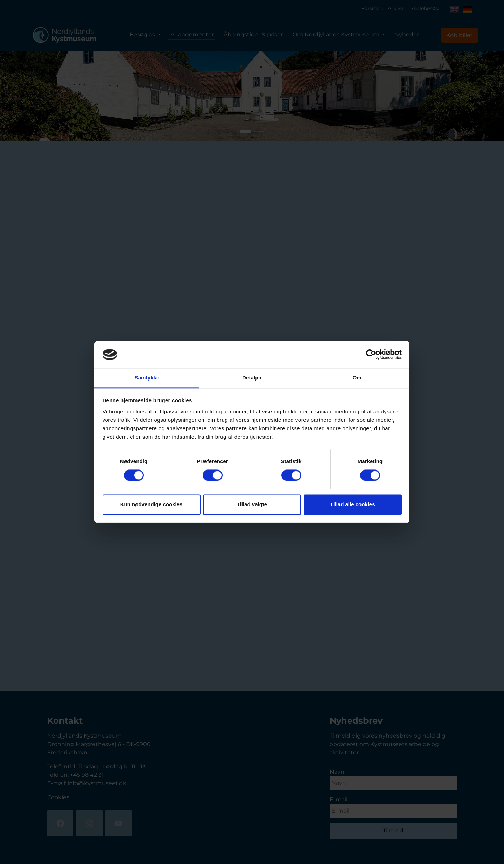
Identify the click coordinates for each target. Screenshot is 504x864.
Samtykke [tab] (147, 378)
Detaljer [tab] (252, 378)
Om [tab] (357, 378)
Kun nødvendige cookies (152, 504)
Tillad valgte (252, 504)
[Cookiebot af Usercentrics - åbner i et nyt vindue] (371, 355)
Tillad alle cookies (352, 504)
